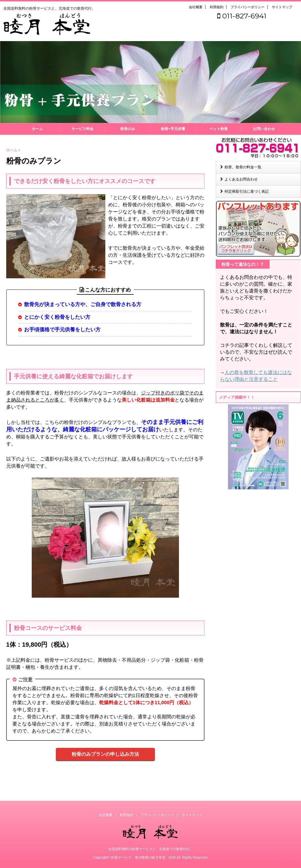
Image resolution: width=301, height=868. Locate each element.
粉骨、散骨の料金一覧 (243, 167)
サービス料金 (82, 129)
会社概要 (196, 7)
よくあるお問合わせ (241, 179)
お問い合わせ (264, 129)
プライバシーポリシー (247, 7)
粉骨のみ (128, 129)
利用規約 (217, 7)
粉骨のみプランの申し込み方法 (105, 754)
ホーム (37, 129)
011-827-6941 (242, 16)
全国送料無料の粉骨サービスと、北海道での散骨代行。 (151, 849)
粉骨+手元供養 (173, 129)
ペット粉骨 (218, 129)
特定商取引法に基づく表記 (247, 191)
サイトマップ (282, 7)
